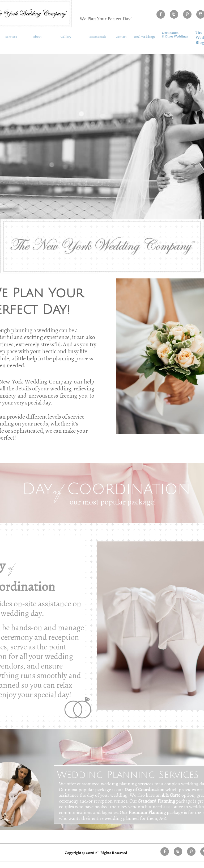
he (200, 33)
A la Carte (171, 795)
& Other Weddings (175, 37)
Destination (170, 33)
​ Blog (200, 43)
